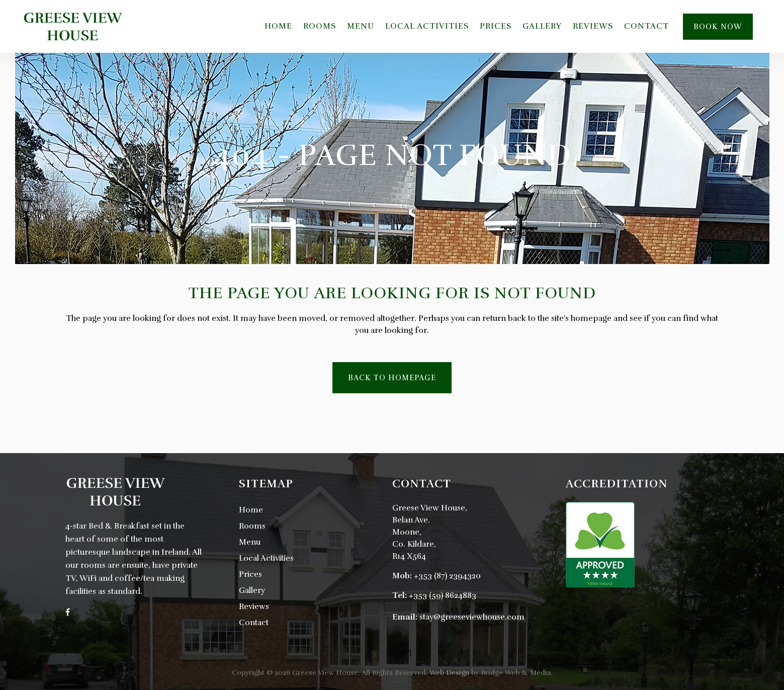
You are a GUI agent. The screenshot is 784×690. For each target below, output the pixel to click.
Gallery (252, 590)
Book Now (718, 27)
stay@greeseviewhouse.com (472, 617)
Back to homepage (392, 378)
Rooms (252, 526)
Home (251, 510)
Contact (254, 623)
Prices (250, 574)
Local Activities (266, 558)
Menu (250, 542)
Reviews (254, 607)
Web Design (449, 673)
